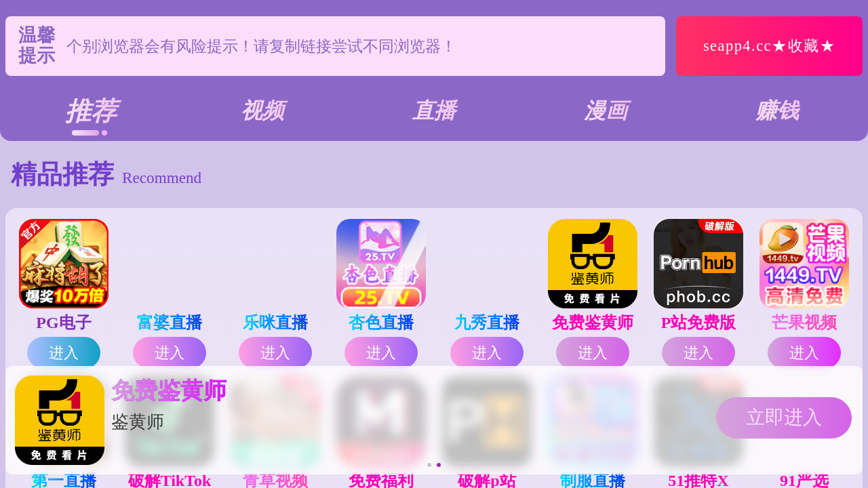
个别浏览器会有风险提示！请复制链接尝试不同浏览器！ (261, 46)
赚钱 (777, 110)
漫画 (606, 110)
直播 (434, 110)
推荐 (91, 111)
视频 (262, 110)
